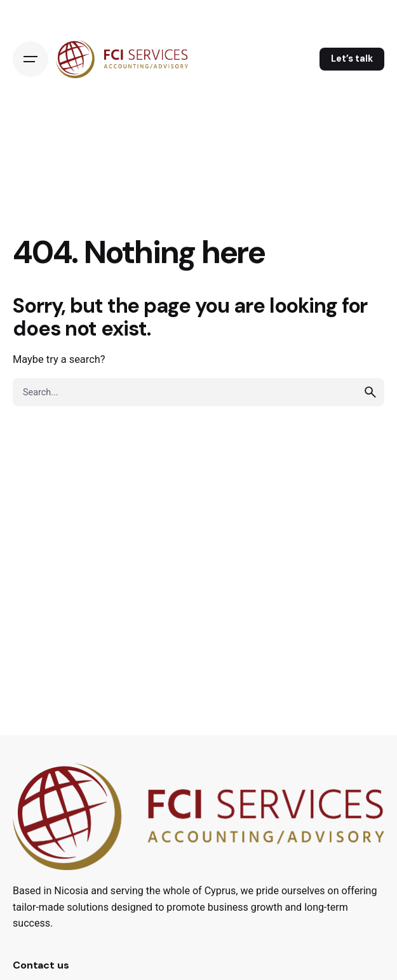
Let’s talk (352, 58)
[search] (370, 392)
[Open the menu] (30, 59)
